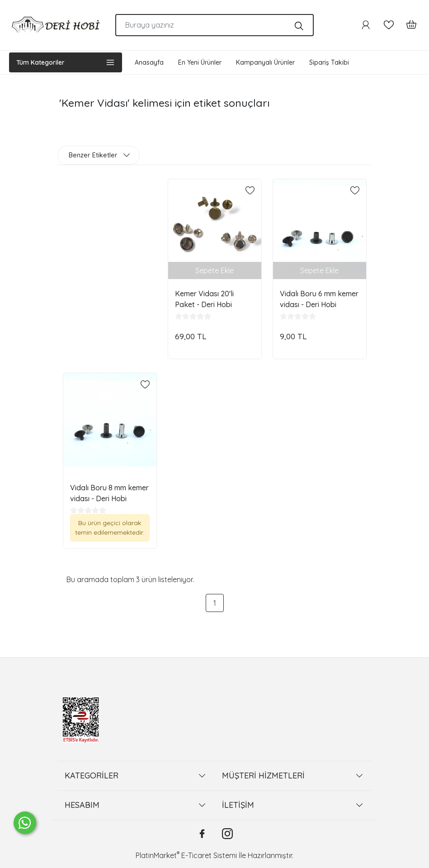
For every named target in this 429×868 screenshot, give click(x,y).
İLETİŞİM (238, 805)
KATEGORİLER (92, 776)
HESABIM (82, 805)
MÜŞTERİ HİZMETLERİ (263, 776)
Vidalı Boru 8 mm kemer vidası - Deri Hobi (109, 493)
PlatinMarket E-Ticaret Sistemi (186, 855)
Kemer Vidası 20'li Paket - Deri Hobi (204, 299)
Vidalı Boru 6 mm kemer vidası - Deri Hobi (319, 299)
